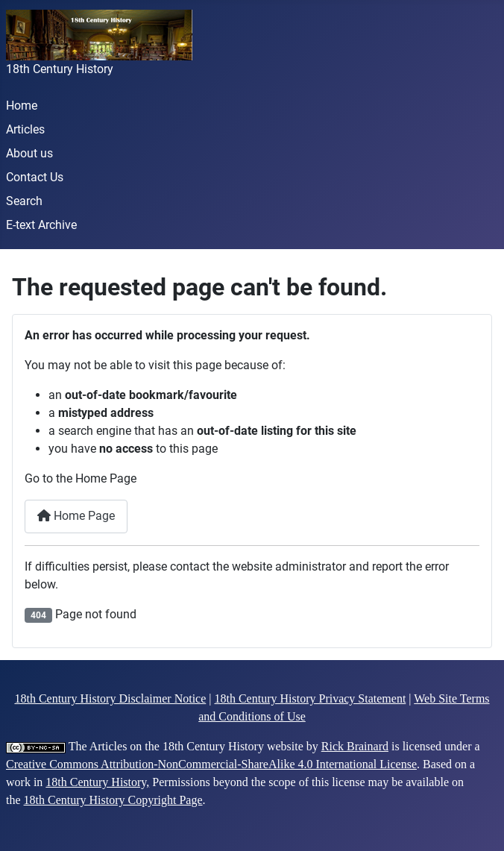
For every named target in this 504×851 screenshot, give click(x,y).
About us (29, 153)
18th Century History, (97, 782)
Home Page (76, 516)
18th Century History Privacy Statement (310, 698)
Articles (25, 129)
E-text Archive (41, 225)
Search (24, 201)
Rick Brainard (355, 746)
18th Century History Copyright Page (113, 800)
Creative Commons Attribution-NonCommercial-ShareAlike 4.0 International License (211, 764)
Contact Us (35, 177)
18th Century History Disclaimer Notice (110, 698)
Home (22, 106)
